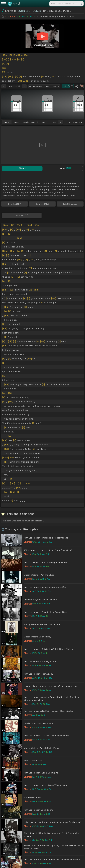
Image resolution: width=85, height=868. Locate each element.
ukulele (26, 122)
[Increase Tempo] (24, 86)
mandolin (35, 122)
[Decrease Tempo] (4, 86)
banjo (45, 122)
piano (16, 122)
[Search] (81, 4)
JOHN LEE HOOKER (30, 11)
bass (54, 122)
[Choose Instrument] (61, 122)
